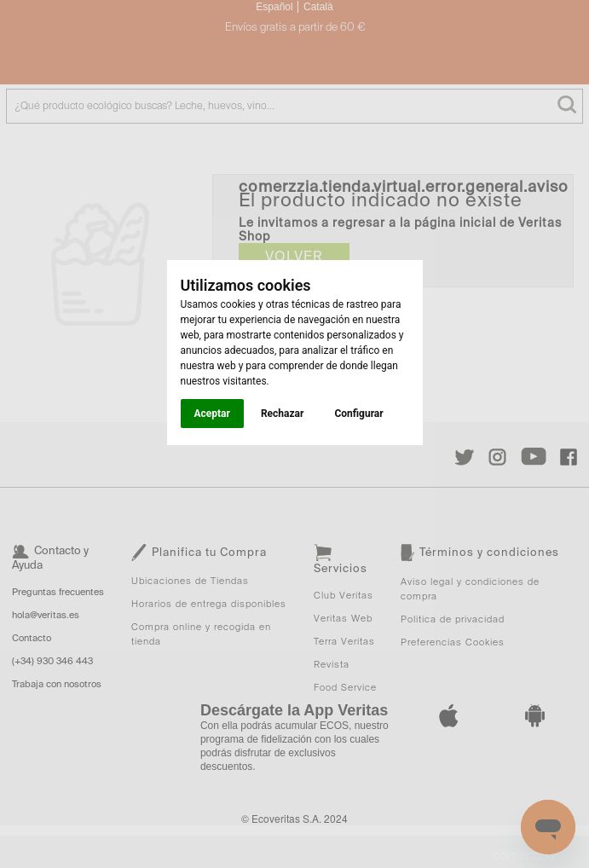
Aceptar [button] (212, 414)
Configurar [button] (358, 414)
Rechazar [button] (282, 414)
